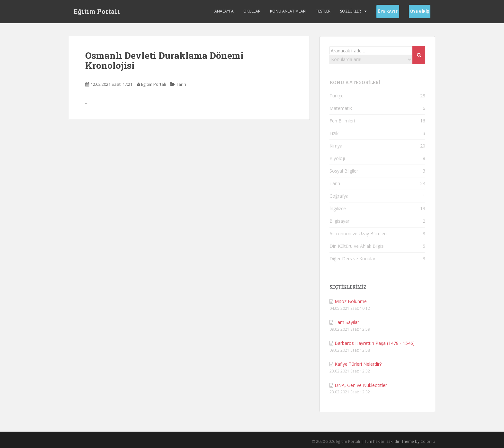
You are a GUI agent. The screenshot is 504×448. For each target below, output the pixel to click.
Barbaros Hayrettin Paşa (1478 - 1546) (375, 343)
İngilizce (338, 208)
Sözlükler (351, 11)
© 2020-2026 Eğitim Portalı (336, 441)
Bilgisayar (339, 221)
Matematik (341, 108)
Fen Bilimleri (342, 121)
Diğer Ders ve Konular (352, 259)
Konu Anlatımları (288, 11)
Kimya (336, 146)
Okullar (252, 11)
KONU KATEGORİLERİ (355, 82)
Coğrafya (339, 196)
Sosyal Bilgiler (344, 171)
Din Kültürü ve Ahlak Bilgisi (357, 246)
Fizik (334, 133)
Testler (323, 11)
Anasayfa (224, 11)
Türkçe (337, 96)
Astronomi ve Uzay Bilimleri (358, 233)
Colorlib (428, 441)
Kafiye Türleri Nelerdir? (358, 364)
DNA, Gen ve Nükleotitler (361, 385)
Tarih (181, 84)
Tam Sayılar (347, 322)
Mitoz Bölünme (351, 301)
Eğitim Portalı (97, 11)
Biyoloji (337, 158)
